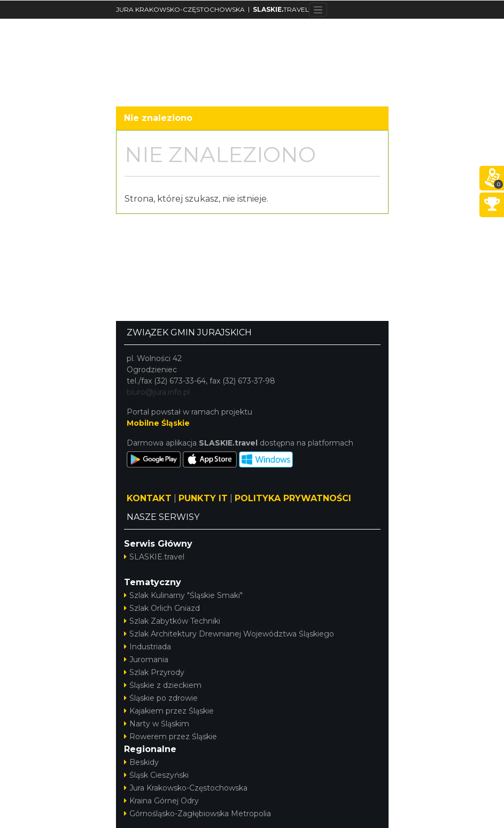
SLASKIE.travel (154, 557)
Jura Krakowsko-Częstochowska (186, 788)
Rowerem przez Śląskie (170, 737)
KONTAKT (149, 498)
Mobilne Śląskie (158, 423)
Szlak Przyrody (154, 672)
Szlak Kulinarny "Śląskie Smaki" (183, 595)
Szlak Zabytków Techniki (172, 621)
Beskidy (141, 762)
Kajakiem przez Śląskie (169, 711)
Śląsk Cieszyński (156, 775)
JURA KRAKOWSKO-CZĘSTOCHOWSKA (180, 9)
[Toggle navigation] (318, 10)
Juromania (146, 660)
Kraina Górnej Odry (161, 801)
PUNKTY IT (203, 498)
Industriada (148, 647)
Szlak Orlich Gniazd (162, 608)
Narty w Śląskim (157, 724)
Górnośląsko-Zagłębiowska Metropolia (197, 814)
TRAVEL (281, 9)
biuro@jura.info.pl (158, 392)
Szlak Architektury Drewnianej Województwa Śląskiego (229, 634)
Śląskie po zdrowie (161, 698)
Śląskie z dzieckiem (163, 685)
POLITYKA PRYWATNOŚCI (293, 498)
